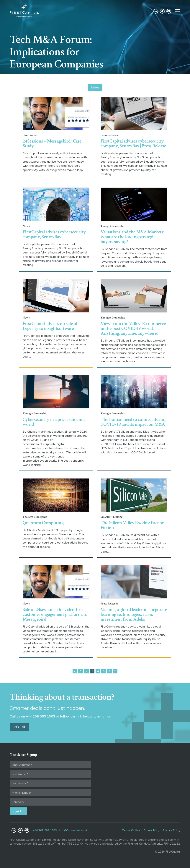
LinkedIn (156, 12)
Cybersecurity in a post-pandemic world (54, 422)
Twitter (162, 12)
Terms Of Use (131, 830)
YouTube (169, 12)
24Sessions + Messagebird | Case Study (52, 143)
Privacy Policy (171, 830)
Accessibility (151, 830)
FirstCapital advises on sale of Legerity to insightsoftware (50, 326)
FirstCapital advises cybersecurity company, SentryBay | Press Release (133, 143)
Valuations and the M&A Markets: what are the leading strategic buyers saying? (132, 237)
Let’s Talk (19, 727)
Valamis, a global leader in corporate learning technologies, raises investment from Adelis (134, 614)
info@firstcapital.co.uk (73, 830)
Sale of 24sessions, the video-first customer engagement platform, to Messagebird (55, 614)
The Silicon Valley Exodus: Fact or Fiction (132, 525)
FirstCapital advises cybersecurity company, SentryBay (54, 234)
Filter (95, 87)
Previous (75, 671)
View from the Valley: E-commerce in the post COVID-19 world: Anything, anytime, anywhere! (133, 328)
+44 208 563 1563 (45, 830)
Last (115, 671)
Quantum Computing (43, 523)
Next (109, 671)
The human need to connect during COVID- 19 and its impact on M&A (134, 422)
